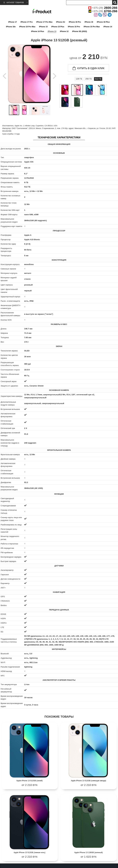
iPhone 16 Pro (75, 22)
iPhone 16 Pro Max (27, 27)
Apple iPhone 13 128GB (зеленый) (89, 852)
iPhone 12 (64, 31)
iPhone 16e (11, 27)
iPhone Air (61, 22)
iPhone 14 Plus (38, 31)
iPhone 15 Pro (74, 27)
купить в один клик (89, 68)
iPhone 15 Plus (58, 27)
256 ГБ (88, 79)
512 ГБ (98, 79)
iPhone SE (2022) (79, 31)
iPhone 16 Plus (103, 22)
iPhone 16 (89, 22)
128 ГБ (79, 79)
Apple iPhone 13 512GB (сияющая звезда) (88, 781)
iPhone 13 (52, 31)
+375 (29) (103, 8)
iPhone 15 (43, 27)
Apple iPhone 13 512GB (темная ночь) (29, 852)
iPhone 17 (13, 22)
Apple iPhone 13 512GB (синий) (29, 781)
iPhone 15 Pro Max (92, 27)
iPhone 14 (108, 27)
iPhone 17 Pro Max (44, 22)
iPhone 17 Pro (27, 22)
